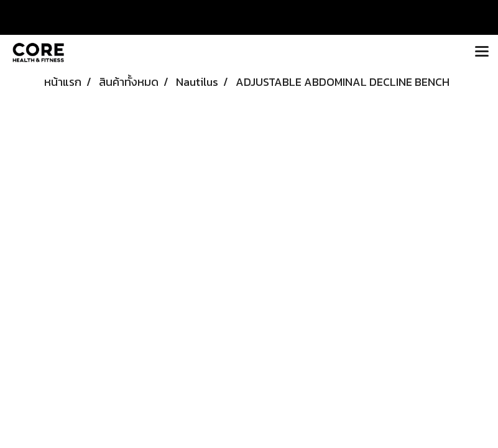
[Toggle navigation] (482, 52)
